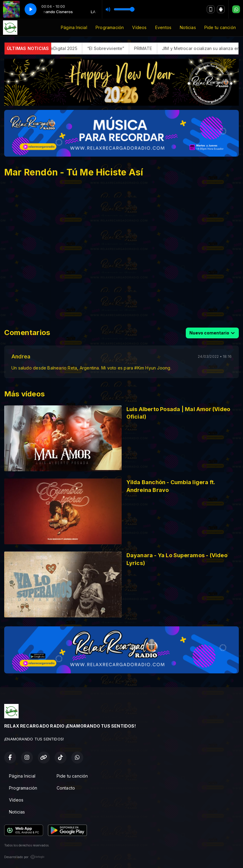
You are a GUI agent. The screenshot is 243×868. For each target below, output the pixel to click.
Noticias (188, 27)
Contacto (66, 788)
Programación (110, 27)
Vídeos (139, 27)
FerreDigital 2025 (71, 48)
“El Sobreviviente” (117, 48)
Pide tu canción (220, 27)
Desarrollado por (24, 857)
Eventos (163, 27)
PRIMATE (154, 48)
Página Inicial (74, 27)
